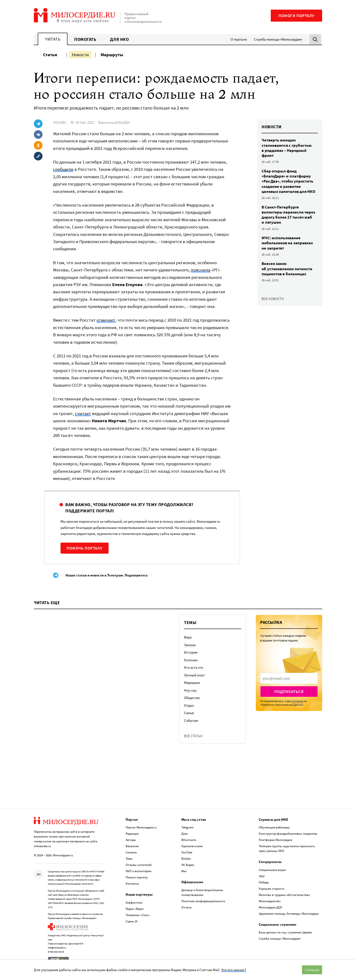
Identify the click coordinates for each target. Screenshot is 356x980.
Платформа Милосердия (276, 840)
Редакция (132, 834)
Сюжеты (131, 852)
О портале (239, 39)
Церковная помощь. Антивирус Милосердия (289, 914)
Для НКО (120, 39)
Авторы (131, 840)
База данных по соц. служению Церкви (285, 932)
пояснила (201, 270)
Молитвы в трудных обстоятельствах (284, 895)
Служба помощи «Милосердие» (278, 39)
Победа (264, 882)
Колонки (191, 660)
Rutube (186, 859)
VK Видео (188, 865)
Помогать (85, 39)
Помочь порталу (85, 548)
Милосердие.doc (270, 901)
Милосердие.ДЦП (270, 907)
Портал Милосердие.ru (141, 827)
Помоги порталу (296, 16)
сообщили (63, 169)
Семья (189, 713)
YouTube (187, 852)
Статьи (50, 55)
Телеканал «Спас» (138, 915)
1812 (262, 876)
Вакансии (132, 846)
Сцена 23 (132, 921)
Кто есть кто (194, 667)
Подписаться (289, 692)
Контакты (132, 884)
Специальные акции (272, 870)
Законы (190, 645)
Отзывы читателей (139, 865)
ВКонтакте (189, 840)
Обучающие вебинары (274, 827)
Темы (129, 859)
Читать (53, 39)
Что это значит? (233, 970)
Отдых (189, 705)
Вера (188, 637)
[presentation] (289, 678)
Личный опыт (194, 675)
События (191, 720)
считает (83, 413)
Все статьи (193, 736)
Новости (80, 55)
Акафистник (134, 903)
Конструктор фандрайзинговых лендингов (288, 834)
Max (184, 871)
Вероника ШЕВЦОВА (114, 122)
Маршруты (112, 55)
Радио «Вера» (135, 909)
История (191, 652)
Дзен (185, 834)
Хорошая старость (271, 889)
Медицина (192, 683)
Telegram (187, 827)
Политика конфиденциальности (203, 901)
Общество (192, 698)
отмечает (106, 320)
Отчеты (187, 907)
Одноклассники (192, 846)
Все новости (273, 299)
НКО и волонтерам (138, 871)
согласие (298, 701)
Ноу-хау (190, 690)
